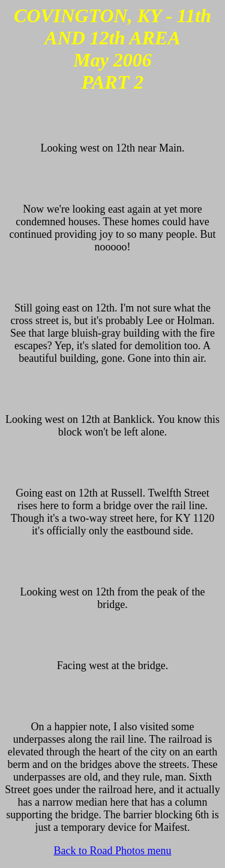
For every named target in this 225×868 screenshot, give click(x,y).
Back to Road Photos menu (113, 851)
